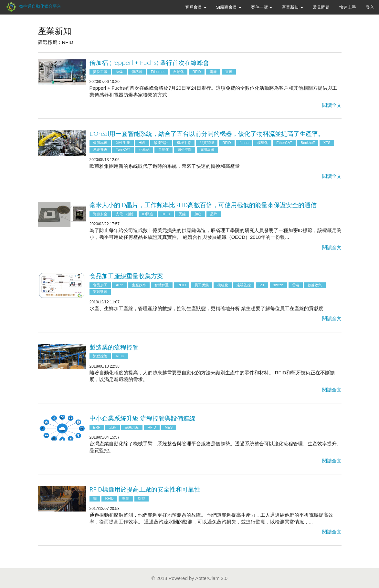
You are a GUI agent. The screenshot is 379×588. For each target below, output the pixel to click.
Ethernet (158, 72)
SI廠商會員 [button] (229, 7)
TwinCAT (123, 149)
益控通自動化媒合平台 (33, 6)
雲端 (296, 285)
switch (278, 285)
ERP (97, 427)
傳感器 (137, 72)
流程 (113, 427)
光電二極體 (125, 214)
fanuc (244, 143)
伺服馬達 (100, 143)
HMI (142, 143)
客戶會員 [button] (196, 7)
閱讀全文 (332, 105)
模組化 (263, 143)
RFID (197, 72)
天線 (182, 214)
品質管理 (207, 143)
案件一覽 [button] (262, 7)
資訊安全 (100, 214)
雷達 (229, 72)
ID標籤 (147, 214)
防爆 (119, 72)
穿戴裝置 (100, 292)
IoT (262, 285)
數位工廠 (100, 72)
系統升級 (100, 149)
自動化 (179, 72)
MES (169, 427)
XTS (327, 143)
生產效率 (139, 285)
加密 (198, 214)
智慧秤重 (162, 285)
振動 (126, 498)
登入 (370, 7)
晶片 (214, 214)
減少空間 (184, 149)
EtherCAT (284, 143)
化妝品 (144, 149)
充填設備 (207, 149)
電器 (213, 72)
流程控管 (100, 356)
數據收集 (315, 285)
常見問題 (321, 7)
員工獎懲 (202, 285)
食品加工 (100, 285)
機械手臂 (184, 143)
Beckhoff (308, 143)
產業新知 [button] (292, 7)
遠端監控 (244, 285)
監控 (142, 498)
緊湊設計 (161, 143)
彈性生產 (123, 143)
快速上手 (348, 7)
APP (119, 285)
